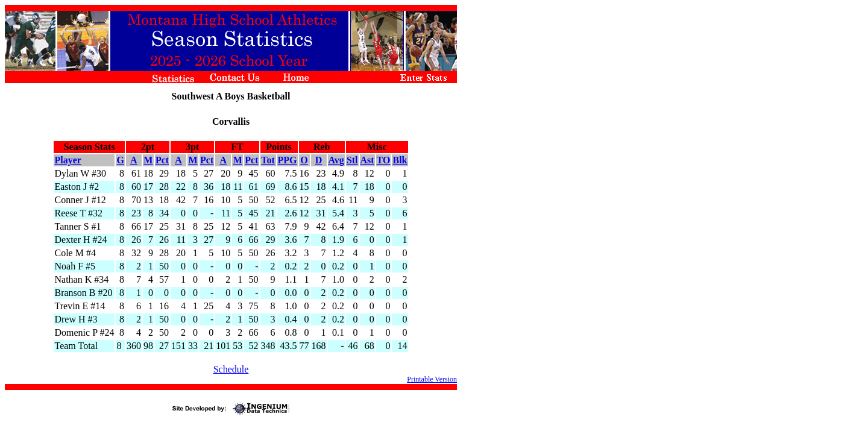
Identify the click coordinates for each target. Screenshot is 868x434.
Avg (336, 160)
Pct (162, 160)
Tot (268, 160)
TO (384, 160)
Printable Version (432, 379)
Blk (400, 160)
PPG (288, 160)
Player (68, 160)
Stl (352, 160)
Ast (367, 160)
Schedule (231, 369)
